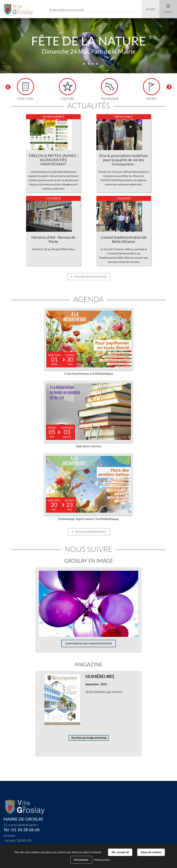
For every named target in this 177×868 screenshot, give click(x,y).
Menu (168, 12)
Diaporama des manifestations (89, 644)
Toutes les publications (89, 738)
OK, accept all (120, 852)
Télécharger (104, 692)
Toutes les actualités (91, 277)
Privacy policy (102, 860)
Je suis (150, 9)
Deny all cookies (151, 852)
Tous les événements (91, 532)
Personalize (81, 860)
